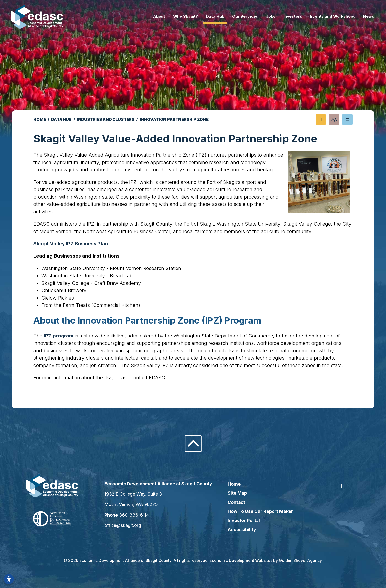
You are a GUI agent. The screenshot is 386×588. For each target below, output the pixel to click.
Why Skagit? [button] (179, 16)
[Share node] (321, 119)
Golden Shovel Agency (300, 560)
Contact (235, 502)
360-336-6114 (137, 515)
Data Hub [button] (208, 16)
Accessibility (241, 529)
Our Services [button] (238, 16)
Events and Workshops (326, 16)
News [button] (362, 16)
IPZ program (59, 336)
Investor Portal (243, 520)
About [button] (152, 16)
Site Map (236, 493)
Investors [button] (286, 16)
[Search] (347, 119)
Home (233, 484)
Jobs (264, 16)
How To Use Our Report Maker (259, 511)
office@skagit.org (126, 525)
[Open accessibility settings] (9, 579)
